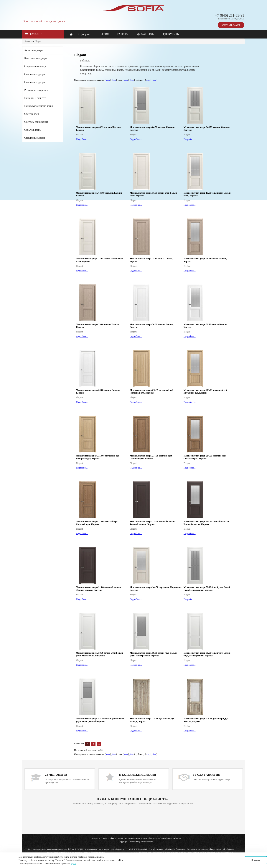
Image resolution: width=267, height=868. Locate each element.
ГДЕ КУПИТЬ (171, 34)
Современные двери (35, 66)
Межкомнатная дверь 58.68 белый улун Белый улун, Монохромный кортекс (207, 654)
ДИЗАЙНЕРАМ (146, 34)
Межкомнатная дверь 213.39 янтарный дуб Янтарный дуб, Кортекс (151, 391)
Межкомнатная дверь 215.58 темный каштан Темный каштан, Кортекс (206, 523)
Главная (29, 41)
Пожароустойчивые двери (39, 106)
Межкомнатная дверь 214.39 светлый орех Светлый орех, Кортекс (151, 457)
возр (108, 80)
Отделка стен (32, 114)
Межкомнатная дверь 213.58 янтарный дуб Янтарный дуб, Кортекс (205, 391)
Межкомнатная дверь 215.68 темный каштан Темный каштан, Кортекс (99, 589)
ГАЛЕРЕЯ (123, 34)
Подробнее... (82, 139)
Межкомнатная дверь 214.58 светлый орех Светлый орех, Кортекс (205, 457)
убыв (114, 80)
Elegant (38, 41)
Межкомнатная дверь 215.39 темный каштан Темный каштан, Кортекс (152, 523)
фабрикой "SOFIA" (76, 849)
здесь (74, 864)
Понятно (256, 860)
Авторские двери (34, 50)
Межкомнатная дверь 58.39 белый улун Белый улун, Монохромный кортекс (99, 654)
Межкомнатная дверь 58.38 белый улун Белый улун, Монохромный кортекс (207, 589)
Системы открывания (36, 122)
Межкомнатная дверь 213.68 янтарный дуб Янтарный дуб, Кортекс (98, 457)
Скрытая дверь (32, 130)
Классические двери (36, 58)
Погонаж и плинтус (35, 98)
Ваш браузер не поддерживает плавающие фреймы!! (133, 820)
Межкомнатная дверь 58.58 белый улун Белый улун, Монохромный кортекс (153, 654)
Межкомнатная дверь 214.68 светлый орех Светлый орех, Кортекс (97, 523)
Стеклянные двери (34, 74)
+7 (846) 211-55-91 (230, 15)
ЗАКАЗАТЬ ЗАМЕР (231, 25)
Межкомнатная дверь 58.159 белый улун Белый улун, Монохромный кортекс (100, 720)
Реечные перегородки (36, 90)
